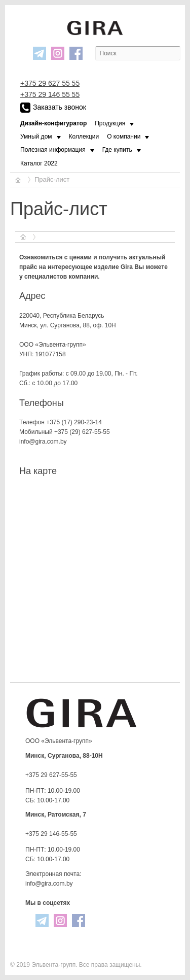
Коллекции (84, 137)
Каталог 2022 (39, 163)
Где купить (117, 150)
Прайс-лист (52, 179)
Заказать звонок (53, 108)
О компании (124, 137)
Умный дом (36, 137)
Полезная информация (53, 150)
